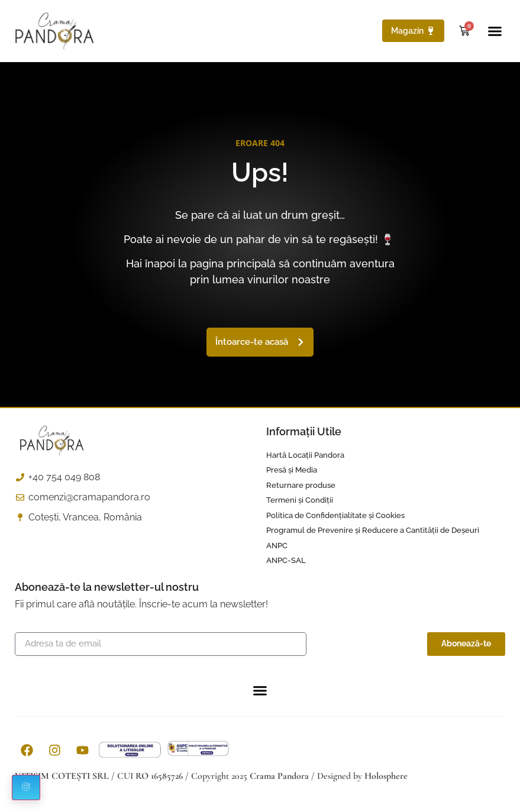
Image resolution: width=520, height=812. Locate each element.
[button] (495, 31)
